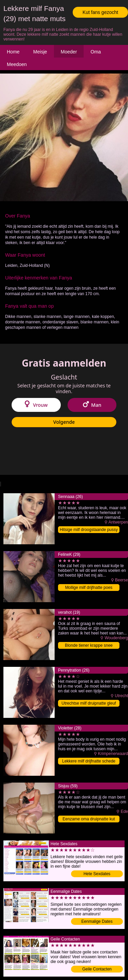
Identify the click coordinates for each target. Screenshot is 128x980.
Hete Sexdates (97, 874)
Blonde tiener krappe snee (89, 645)
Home (13, 52)
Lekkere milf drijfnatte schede (89, 761)
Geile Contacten (97, 969)
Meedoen (17, 64)
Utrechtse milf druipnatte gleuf (89, 703)
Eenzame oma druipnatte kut (89, 819)
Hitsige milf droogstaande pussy (89, 530)
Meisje (40, 52)
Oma (96, 52)
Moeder (69, 52)
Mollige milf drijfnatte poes (89, 588)
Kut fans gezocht (100, 12)
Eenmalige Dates (97, 921)
